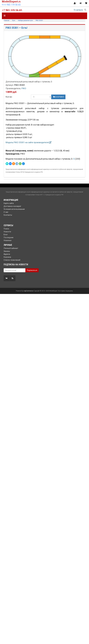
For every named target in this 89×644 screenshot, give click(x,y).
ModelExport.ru (12, 1)
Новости (7, 232)
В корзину (58, 97)
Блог (6, 235)
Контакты (8, 215)
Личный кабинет (11, 248)
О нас (6, 212)
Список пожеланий (12, 260)
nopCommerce (28, 291)
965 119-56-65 (14, 5)
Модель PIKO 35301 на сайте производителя (28, 142)
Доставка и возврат (12, 206)
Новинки (7, 240)
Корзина (7, 257)
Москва (4, 5)
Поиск (6, 229)
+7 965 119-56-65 (12, 10)
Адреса (7, 254)
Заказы (7, 251)
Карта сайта (9, 203)
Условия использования (14, 209)
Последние (9, 238)
